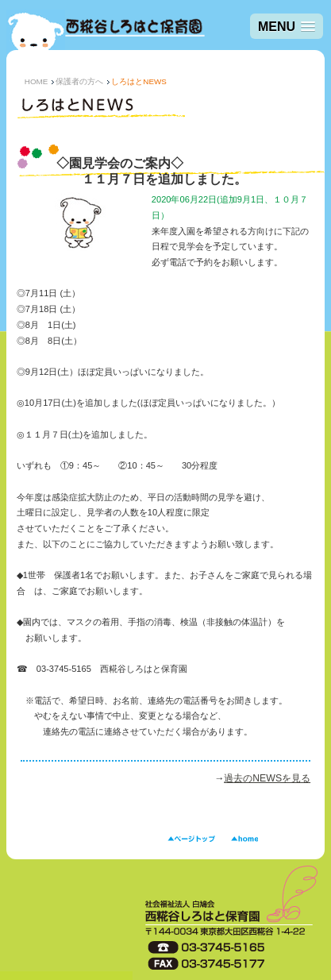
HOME (37, 81)
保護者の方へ (79, 81)
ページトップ (191, 839)
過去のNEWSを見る (267, 778)
